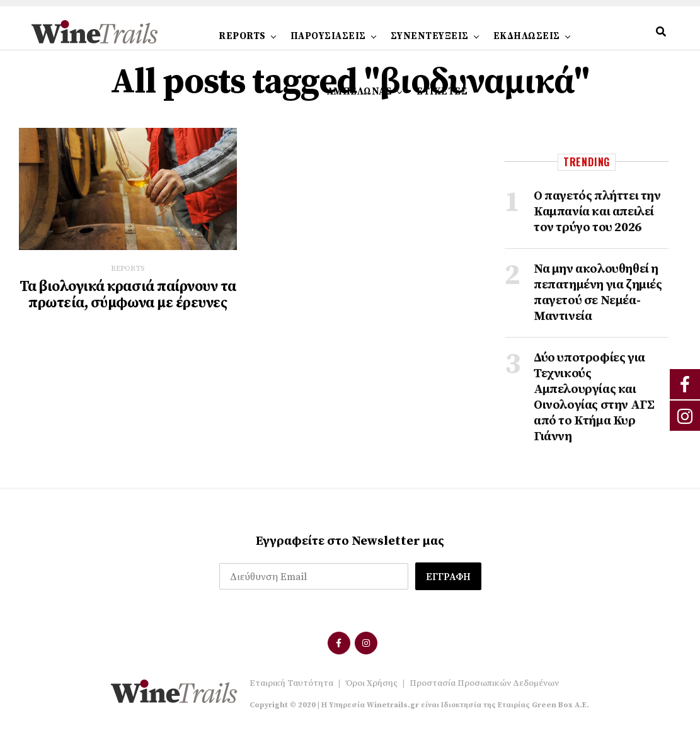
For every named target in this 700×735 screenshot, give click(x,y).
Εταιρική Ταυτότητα (291, 683)
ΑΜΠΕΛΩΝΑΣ (360, 92)
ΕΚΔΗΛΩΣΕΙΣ (527, 36)
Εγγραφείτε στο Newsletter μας (350, 541)
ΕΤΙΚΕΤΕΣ (442, 92)
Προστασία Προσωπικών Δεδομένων (484, 683)
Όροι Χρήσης (371, 683)
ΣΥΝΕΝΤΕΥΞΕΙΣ (430, 36)
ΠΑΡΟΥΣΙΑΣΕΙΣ (328, 36)
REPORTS (242, 36)
